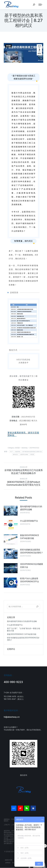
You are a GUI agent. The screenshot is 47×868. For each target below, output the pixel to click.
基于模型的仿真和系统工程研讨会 (32, 452)
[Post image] (11, 511)
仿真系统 (18, 452)
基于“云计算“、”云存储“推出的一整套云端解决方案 (23, 630)
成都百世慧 (9, 860)
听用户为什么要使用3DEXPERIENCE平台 (30, 580)
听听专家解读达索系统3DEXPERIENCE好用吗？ (32, 551)
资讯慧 (8, 46)
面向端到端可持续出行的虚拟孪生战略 (31, 508)
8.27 (11, 452)
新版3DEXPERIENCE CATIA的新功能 (30, 537)
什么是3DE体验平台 (29, 521)
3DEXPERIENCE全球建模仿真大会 (32, 566)
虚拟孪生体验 (24, 454)
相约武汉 (15, 454)
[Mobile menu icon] (40, 5)
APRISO (8, 863)
